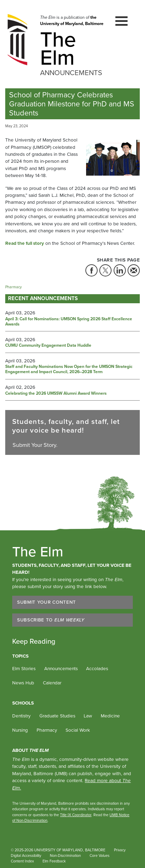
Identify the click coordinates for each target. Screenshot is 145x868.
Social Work (78, 730)
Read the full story (25, 243)
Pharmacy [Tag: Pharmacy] (13, 287)
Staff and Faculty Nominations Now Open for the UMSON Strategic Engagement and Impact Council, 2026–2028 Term (69, 369)
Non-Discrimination (65, 855)
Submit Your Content (47, 602)
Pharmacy (47, 730)
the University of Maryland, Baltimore (72, 21)
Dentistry (21, 716)
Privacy (120, 850)
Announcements (61, 668)
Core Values (100, 855)
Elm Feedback (54, 861)
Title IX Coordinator (76, 815)
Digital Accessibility (26, 855)
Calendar (52, 683)
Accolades (97, 668)
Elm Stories (24, 668)
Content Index (22, 861)
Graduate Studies (57, 716)
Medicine (110, 716)
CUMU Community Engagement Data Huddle (48, 346)
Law (88, 716)
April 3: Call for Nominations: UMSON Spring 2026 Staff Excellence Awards (69, 322)
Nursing (20, 730)
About (30, 750)
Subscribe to (51, 620)
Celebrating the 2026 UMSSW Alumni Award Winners (56, 394)
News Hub (23, 683)
